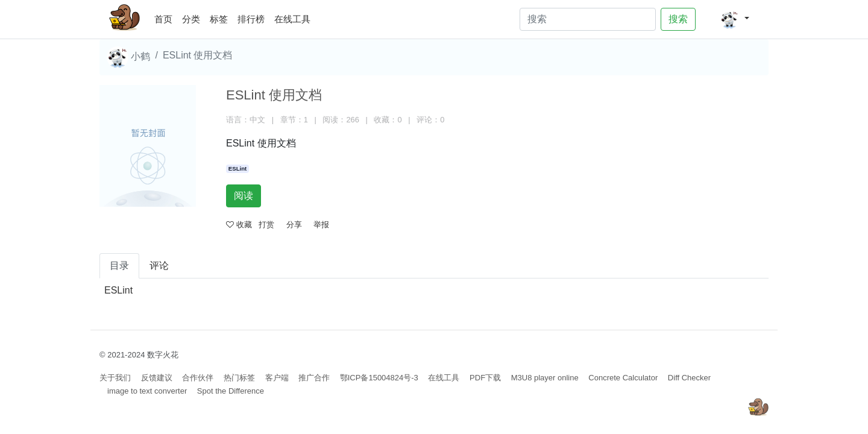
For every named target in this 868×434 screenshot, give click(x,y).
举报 (321, 225)
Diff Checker (689, 378)
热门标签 (239, 378)
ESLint (237, 168)
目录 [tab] (119, 266)
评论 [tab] (159, 266)
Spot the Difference (231, 391)
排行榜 (251, 19)
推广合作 (314, 378)
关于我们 (115, 378)
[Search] (588, 19)
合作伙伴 (198, 378)
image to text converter (147, 391)
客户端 (277, 378)
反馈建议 (157, 378)
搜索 (678, 19)
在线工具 (292, 19)
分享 (294, 225)
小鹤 (128, 57)
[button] (734, 19)
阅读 (244, 196)
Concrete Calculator (623, 378)
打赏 (266, 225)
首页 (166, 17)
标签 (219, 19)
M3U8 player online (545, 378)
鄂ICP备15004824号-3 (379, 378)
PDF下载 (485, 378)
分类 (191, 19)
